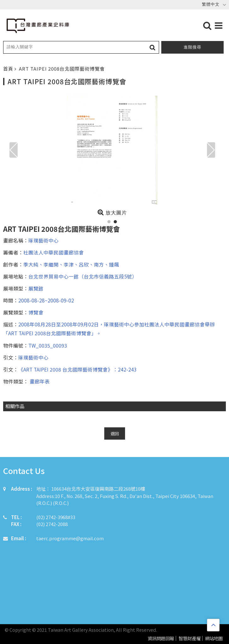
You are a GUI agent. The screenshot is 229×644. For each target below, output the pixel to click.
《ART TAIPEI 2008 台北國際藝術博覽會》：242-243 (77, 369)
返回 (115, 433)
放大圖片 (112, 212)
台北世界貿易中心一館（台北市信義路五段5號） (83, 276)
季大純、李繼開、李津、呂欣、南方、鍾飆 (71, 264)
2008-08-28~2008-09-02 (46, 300)
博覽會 (36, 312)
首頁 (9, 69)
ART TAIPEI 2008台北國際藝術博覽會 (62, 69)
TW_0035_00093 (48, 345)
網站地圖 (214, 638)
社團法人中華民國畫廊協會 (54, 252)
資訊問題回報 (161, 638)
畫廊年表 (39, 381)
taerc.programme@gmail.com (70, 538)
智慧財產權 (190, 638)
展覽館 (36, 288)
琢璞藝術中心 (43, 240)
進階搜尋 (192, 47)
